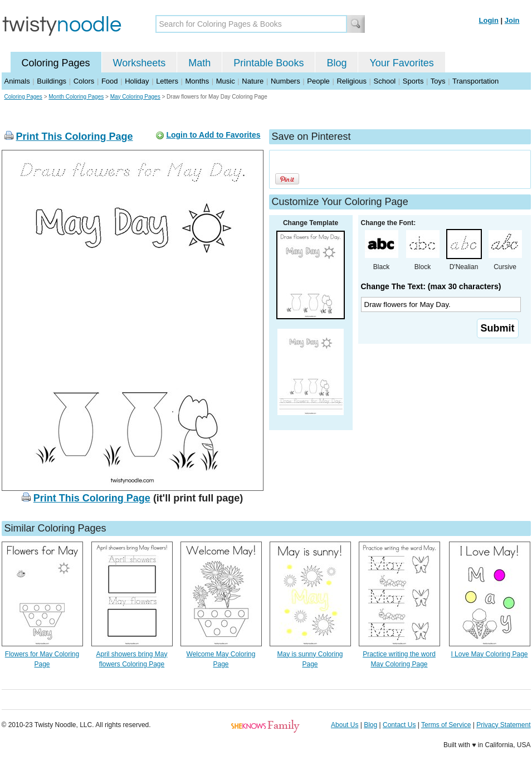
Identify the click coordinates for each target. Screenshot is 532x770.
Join (512, 20)
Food (110, 81)
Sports (413, 81)
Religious (351, 81)
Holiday (137, 81)
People (318, 81)
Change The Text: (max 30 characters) (431, 286)
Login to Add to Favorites (213, 135)
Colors (84, 81)
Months (197, 81)
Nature (253, 81)
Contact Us (399, 725)
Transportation (475, 81)
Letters (167, 81)
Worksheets (140, 63)
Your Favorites (401, 63)
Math (199, 63)
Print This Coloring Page (75, 137)
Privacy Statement (503, 725)
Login (489, 20)
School (385, 81)
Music (226, 81)
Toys (438, 81)
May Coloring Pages (135, 97)
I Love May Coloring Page (489, 654)
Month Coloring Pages (76, 97)
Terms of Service (446, 725)
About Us (345, 725)
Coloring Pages (56, 63)
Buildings (52, 81)
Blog (336, 63)
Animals (17, 81)
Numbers (285, 81)
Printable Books (269, 63)
